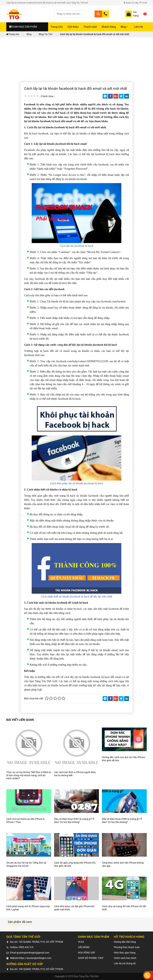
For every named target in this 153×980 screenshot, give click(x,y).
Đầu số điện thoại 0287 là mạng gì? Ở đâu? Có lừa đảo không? (74, 821)
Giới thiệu (73, 27)
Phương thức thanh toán (127, 947)
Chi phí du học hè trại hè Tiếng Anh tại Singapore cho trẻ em (26, 864)
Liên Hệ (138, 27)
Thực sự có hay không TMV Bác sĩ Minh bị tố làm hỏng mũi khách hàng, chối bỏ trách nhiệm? (29, 775)
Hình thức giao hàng (125, 953)
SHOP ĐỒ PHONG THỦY (91, 958)
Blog (124, 28)
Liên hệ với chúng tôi (125, 963)
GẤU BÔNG (84, 947)
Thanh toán (90, 27)
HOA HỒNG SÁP (87, 953)
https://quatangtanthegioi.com (35, 958)
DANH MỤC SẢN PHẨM (23, 27)
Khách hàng (109, 27)
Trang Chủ (57, 27)
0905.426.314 (26, 947)
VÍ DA (81, 942)
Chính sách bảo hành (125, 958)
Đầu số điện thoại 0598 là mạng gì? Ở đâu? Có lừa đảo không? (122, 821)
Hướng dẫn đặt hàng (125, 942)
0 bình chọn (47, 96)
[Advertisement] (76, 60)
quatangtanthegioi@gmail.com (33, 953)
